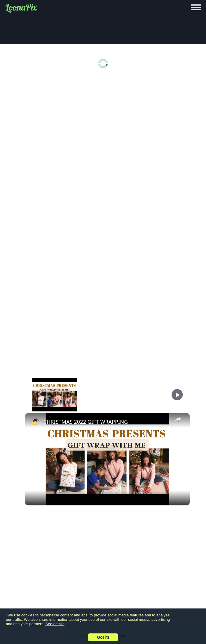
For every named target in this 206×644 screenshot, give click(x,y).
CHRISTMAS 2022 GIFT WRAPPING (86, 422)
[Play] (177, 395)
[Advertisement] (104, 124)
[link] (34, 422)
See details (55, 624)
